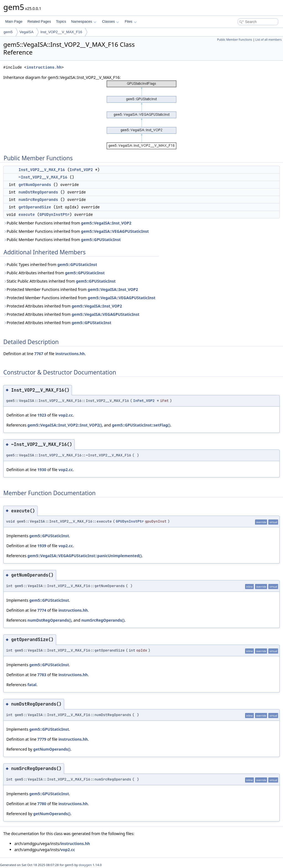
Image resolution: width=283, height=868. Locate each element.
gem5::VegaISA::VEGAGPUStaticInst (115, 231)
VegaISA (27, 32)
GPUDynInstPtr (55, 215)
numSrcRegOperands (38, 200)
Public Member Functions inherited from (67, 223)
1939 (42, 546)
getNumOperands (35, 185)
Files (131, 21)
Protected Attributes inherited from (63, 306)
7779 (42, 739)
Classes (111, 21)
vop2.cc (65, 415)
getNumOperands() (52, 749)
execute (27, 215)
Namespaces (84, 21)
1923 (42, 415)
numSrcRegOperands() (103, 620)
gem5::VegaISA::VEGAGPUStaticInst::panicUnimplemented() (84, 556)
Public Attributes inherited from (54, 273)
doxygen (85, 865)
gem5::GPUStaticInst (101, 240)
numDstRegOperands (38, 192)
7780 (42, 804)
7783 (42, 675)
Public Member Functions (234, 40)
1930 (42, 470)
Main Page (14, 21)
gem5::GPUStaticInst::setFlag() (141, 425)
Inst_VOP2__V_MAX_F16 (61, 32)
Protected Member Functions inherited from (71, 289)
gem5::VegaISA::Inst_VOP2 (106, 223)
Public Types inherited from (50, 264)
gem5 (8, 32)
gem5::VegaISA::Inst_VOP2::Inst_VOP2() (65, 425)
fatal (32, 685)
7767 (39, 354)
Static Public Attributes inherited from (59, 281)
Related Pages (39, 21)
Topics (61, 21)
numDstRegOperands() (49, 620)
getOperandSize (35, 207)
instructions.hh (44, 67)
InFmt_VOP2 (81, 170)
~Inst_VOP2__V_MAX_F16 (43, 177)
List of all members (268, 40)
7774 (42, 610)
